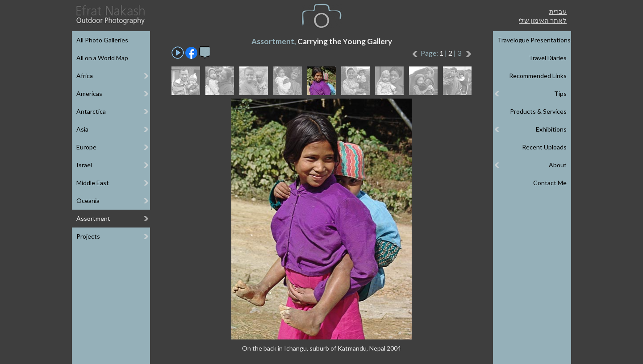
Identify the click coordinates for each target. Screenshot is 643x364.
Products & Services (538, 111)
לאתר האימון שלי (543, 20)
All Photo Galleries (102, 40)
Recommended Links (538, 76)
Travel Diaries (548, 58)
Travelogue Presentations (534, 40)
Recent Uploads (544, 147)
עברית (558, 11)
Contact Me (550, 183)
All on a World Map (102, 58)
